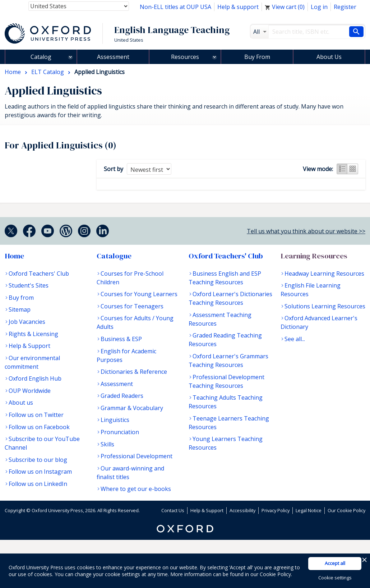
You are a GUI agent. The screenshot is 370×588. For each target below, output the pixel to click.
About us (21, 403)
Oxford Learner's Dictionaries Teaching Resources (230, 298)
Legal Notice (309, 510)
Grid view (353, 169)
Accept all (335, 563)
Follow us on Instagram (40, 472)
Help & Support (29, 346)
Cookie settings (335, 578)
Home (14, 256)
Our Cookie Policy (346, 510)
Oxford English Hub (35, 378)
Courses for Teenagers (132, 306)
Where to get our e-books (136, 489)
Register (345, 7)
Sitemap (20, 309)
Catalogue (114, 256)
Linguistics (115, 420)
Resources (185, 57)
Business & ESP (121, 339)
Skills (107, 444)
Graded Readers (122, 396)
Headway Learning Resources (324, 274)
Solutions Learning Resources (325, 306)
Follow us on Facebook (39, 427)
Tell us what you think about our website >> (306, 231)
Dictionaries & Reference (134, 372)
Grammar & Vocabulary (132, 408)
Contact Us (173, 510)
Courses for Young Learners (139, 294)
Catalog (41, 57)
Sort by (114, 169)
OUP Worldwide (30, 391)
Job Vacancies (27, 322)
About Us (329, 57)
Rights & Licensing (33, 334)
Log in (319, 7)
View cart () (285, 7)
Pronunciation (120, 432)
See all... (295, 339)
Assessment (113, 57)
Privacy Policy (276, 510)
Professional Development (137, 456)
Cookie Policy (275, 574)
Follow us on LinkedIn (38, 484)
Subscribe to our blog (38, 460)
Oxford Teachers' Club (39, 274)
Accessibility (242, 510)
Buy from (21, 298)
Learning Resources (314, 256)
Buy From (257, 57)
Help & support (238, 7)
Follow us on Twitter (36, 415)
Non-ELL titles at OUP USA (175, 7)
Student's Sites (29, 285)
